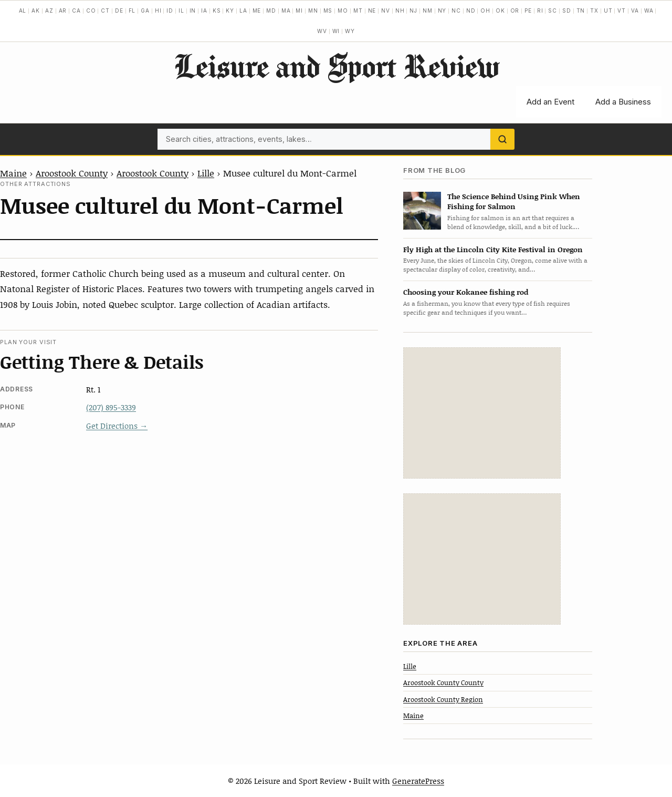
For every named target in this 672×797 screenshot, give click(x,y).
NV (386, 11)
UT (608, 11)
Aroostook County (72, 173)
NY (442, 11)
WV (322, 31)
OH (485, 11)
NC (456, 11)
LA (243, 11)
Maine (13, 173)
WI (336, 31)
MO (343, 11)
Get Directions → (117, 426)
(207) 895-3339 (111, 407)
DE (119, 11)
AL (23, 11)
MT (358, 11)
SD (567, 11)
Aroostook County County (443, 682)
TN (581, 11)
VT (622, 11)
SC (553, 11)
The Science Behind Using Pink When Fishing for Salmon (514, 201)
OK (500, 11)
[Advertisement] (482, 413)
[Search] (502, 139)
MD (271, 11)
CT (105, 11)
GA (145, 11)
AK (36, 11)
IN (193, 11)
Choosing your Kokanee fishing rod (466, 292)
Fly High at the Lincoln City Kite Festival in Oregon (493, 249)
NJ (413, 11)
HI (158, 11)
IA (204, 11)
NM (428, 11)
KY (230, 11)
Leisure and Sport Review (336, 66)
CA (76, 11)
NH (400, 11)
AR (63, 11)
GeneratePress (418, 781)
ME (257, 11)
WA (649, 11)
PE (528, 11)
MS (328, 11)
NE (372, 11)
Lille (206, 173)
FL (132, 11)
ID (170, 11)
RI (540, 11)
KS (217, 11)
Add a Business (623, 102)
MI (299, 11)
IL (181, 11)
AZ (49, 11)
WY (350, 31)
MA (286, 11)
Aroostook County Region (443, 699)
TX (594, 11)
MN (313, 11)
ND (471, 11)
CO (91, 11)
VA (635, 11)
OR (515, 11)
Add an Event (550, 102)
